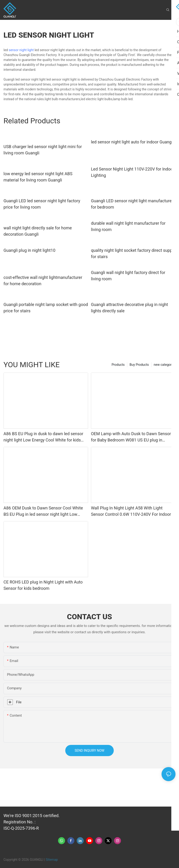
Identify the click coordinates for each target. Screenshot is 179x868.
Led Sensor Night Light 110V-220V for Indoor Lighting (133, 172)
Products (118, 365)
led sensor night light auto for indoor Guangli (132, 142)
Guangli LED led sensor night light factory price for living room (42, 204)
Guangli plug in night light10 (29, 250)
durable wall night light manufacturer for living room (128, 226)
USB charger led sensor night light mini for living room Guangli (43, 150)
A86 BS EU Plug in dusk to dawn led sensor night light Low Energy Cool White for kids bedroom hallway (43, 437)
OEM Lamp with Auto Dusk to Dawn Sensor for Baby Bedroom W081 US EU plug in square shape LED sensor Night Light (131, 437)
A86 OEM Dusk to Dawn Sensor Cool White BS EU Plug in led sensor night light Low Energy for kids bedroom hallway (43, 511)
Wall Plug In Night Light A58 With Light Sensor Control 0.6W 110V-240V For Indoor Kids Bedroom (131, 511)
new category (164, 365)
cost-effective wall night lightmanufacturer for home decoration (43, 281)
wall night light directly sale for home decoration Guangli (38, 231)
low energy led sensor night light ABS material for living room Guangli (38, 177)
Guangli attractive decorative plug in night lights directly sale (129, 308)
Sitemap (52, 860)
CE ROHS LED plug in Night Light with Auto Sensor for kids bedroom (43, 585)
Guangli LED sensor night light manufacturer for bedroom (132, 204)
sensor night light (21, 50)
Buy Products (139, 365)
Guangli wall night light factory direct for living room (128, 276)
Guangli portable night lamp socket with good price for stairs (46, 308)
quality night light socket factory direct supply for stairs (133, 253)
